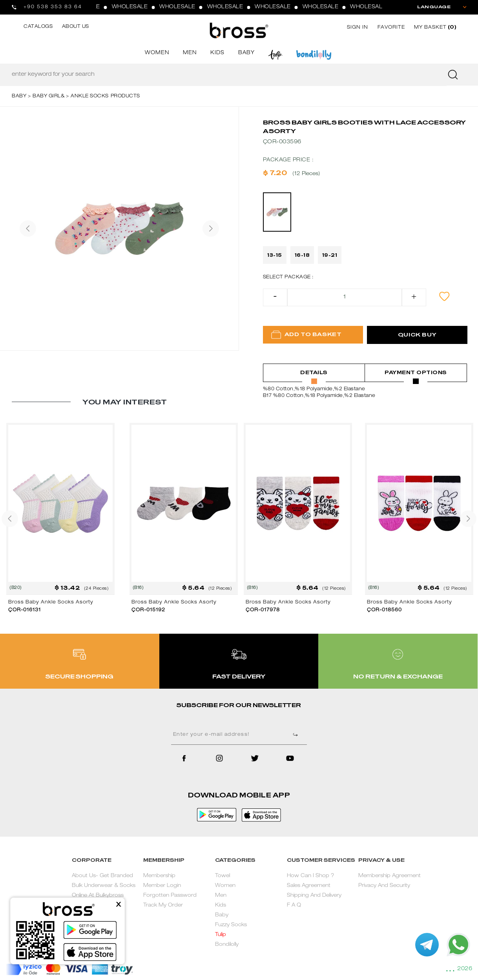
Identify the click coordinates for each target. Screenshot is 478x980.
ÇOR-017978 (263, 610)
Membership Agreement (390, 876)
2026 (465, 969)
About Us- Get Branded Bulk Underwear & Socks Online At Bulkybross (104, 886)
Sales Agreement (309, 886)
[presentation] (28, 229)
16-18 (302, 255)
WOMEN (157, 53)
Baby (222, 915)
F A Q (294, 906)
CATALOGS (38, 27)
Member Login (162, 886)
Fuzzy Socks (231, 925)
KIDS (217, 53)
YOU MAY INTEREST (125, 402)
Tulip (221, 935)
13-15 (275, 255)
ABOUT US (76, 27)
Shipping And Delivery (314, 896)
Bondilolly (227, 945)
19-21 (330, 255)
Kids (221, 906)
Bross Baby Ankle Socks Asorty (51, 602)
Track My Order (163, 906)
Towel (223, 876)
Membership (159, 876)
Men (221, 896)
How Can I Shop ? (310, 876)
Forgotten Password (170, 896)
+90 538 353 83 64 (53, 7)
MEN (190, 53)
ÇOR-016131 (25, 610)
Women (225, 886)
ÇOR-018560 (384, 610)
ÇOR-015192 (148, 610)
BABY (246, 53)
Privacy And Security (384, 886)
